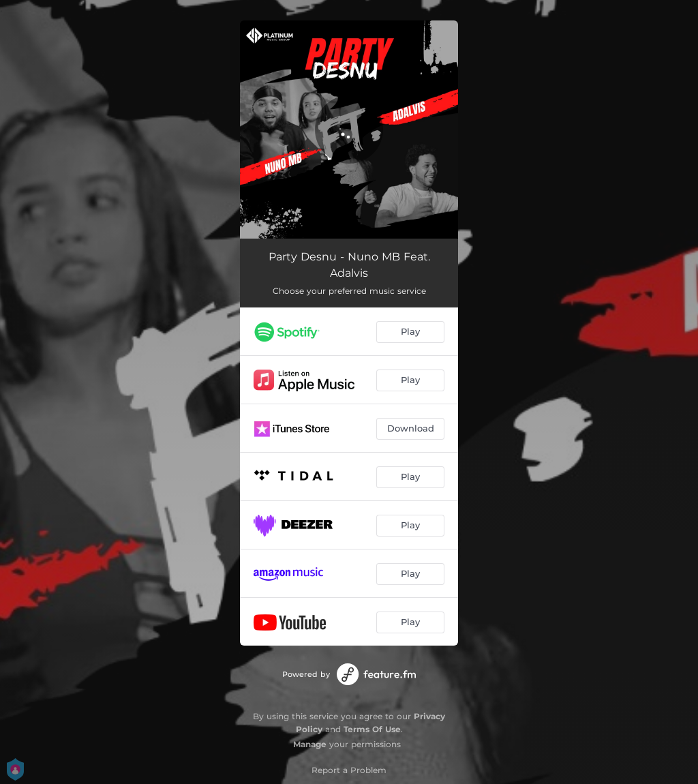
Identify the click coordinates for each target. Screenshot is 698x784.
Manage (310, 744)
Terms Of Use (372, 729)
